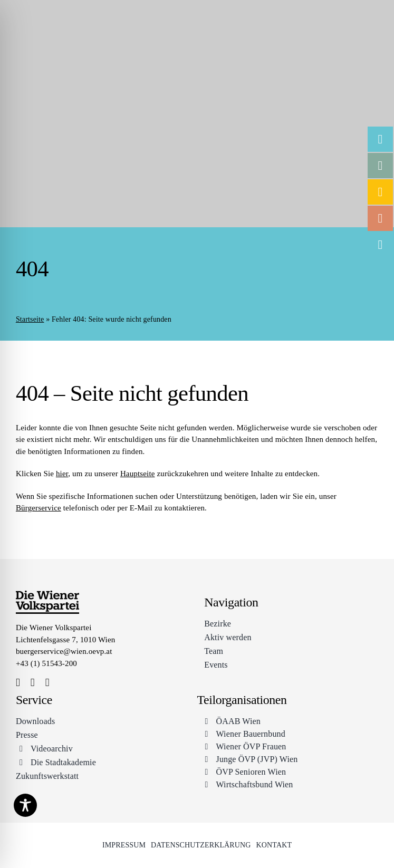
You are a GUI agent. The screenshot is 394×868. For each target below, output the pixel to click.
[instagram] (33, 683)
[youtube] (47, 683)
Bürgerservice (39, 508)
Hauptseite (138, 474)
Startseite (30, 319)
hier (62, 474)
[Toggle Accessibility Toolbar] (25, 805)
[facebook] (18, 683)
